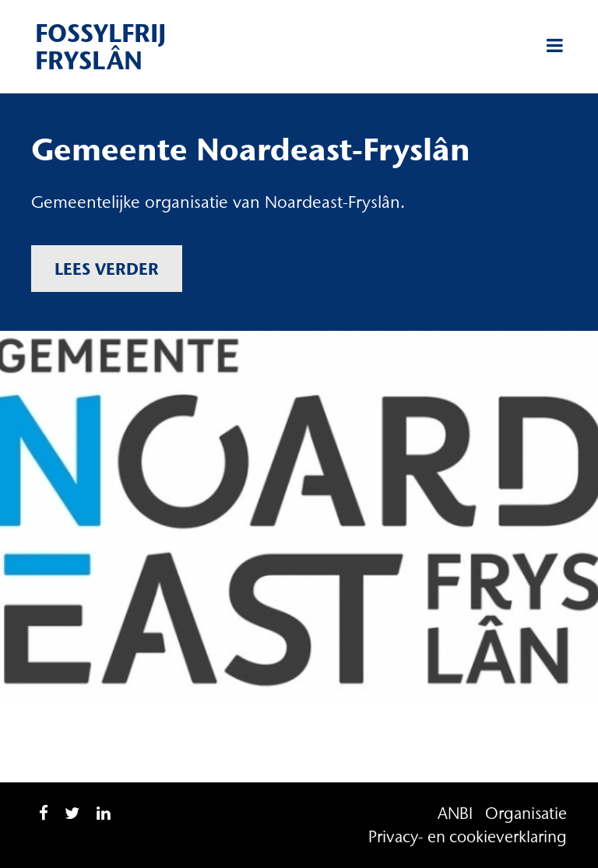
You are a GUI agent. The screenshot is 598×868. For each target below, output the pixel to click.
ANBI (455, 813)
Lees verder (107, 269)
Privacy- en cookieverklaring (468, 836)
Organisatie (526, 813)
